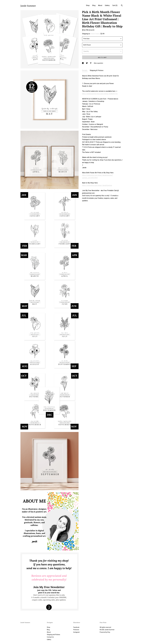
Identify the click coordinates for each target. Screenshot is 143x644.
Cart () (115, 5)
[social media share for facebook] (83, 63)
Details (85, 70)
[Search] (122, 6)
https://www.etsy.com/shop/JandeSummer (97, 185)
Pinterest (76, 630)
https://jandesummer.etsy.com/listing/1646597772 (100, 94)
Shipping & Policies (97, 70)
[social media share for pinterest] (91, 63)
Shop (88, 5)
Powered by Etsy (105, 632)
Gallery (107, 5)
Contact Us (50, 637)
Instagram (77, 632)
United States (95, 34)
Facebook (76, 627)
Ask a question (98, 63)
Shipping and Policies (53, 635)
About (100, 5)
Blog (94, 5)
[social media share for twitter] (87, 63)
